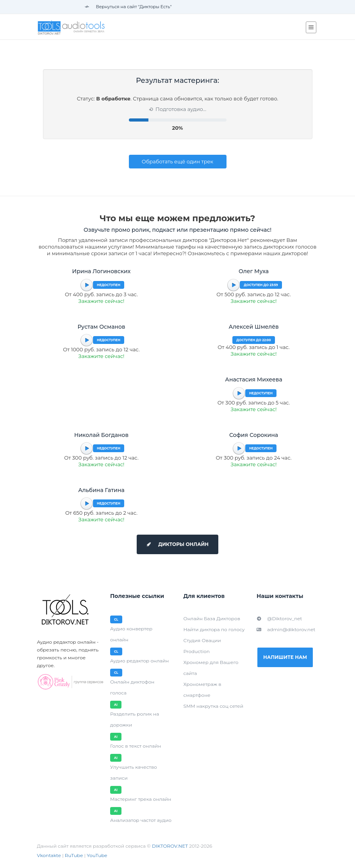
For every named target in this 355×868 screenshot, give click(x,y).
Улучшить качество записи (134, 772)
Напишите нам (285, 657)
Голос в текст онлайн (136, 746)
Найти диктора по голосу (214, 629)
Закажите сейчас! (102, 301)
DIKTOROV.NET (170, 846)
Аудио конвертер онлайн (131, 634)
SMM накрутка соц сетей (213, 706)
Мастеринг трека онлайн (141, 799)
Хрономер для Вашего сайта (211, 668)
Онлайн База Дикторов (212, 618)
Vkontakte (49, 855)
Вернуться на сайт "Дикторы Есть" (128, 7)
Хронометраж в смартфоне (202, 690)
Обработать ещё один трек (177, 161)
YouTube (97, 855)
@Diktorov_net (279, 618)
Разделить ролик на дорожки (135, 719)
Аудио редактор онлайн (139, 661)
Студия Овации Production (202, 646)
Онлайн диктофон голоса (132, 687)
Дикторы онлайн (177, 544)
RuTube (74, 855)
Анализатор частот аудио (141, 820)
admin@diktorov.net (286, 629)
